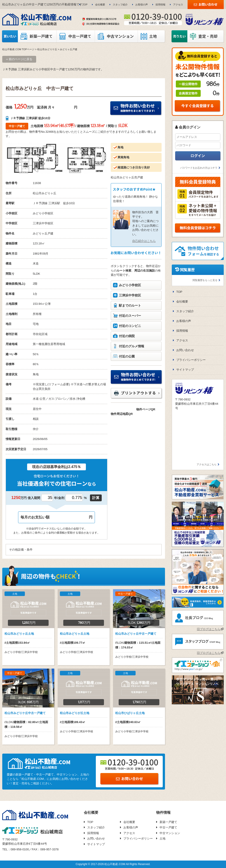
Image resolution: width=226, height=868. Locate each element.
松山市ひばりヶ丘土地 (130, 713)
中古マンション (170, 833)
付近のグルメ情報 (132, 346)
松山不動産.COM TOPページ (18, 49)
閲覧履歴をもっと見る (205, 280)
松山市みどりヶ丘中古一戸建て (136, 634)
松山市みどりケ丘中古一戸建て (25, 713)
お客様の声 (142, 5)
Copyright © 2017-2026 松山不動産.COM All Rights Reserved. (113, 864)
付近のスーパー (130, 316)
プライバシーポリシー (191, 360)
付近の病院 (127, 336)
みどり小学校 (42, 213)
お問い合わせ (185, 350)
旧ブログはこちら (209, 629)
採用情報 (160, 5)
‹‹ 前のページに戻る (19, 59)
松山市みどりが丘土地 (75, 713)
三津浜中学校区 (130, 295)
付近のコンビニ (130, 326)
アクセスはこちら (207, 464)
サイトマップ (185, 370)
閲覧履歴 (187, 270)
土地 (162, 838)
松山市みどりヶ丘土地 (19, 634)
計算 (96, 498)
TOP (85, 5)
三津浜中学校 (42, 223)
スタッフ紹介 (120, 5)
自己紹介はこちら (144, 241)
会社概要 (100, 5)
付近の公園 (127, 356)
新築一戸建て (168, 822)
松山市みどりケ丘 (47, 49)
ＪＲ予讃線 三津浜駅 (46, 203)
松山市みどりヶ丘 (45, 193)
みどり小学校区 (130, 285)
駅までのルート (130, 305)
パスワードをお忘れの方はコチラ (199, 168)
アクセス (178, 5)
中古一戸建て (168, 827)
